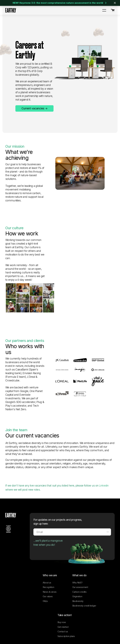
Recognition (48, 551)
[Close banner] (115, 3)
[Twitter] (13, 626)
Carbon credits (79, 556)
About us (47, 547)
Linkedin (104, 450)
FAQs (45, 565)
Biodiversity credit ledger (84, 570)
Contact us (63, 596)
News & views (50, 556)
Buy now (62, 587)
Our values (48, 561)
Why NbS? (77, 547)
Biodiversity (78, 565)
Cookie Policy (11, 632)
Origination (77, 561)
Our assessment (80, 551)
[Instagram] (20, 626)
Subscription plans (66, 600)
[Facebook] (26, 626)
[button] (104, 10)
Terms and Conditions (44, 632)
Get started (63, 591)
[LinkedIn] (7, 626)
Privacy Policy (26, 632)
